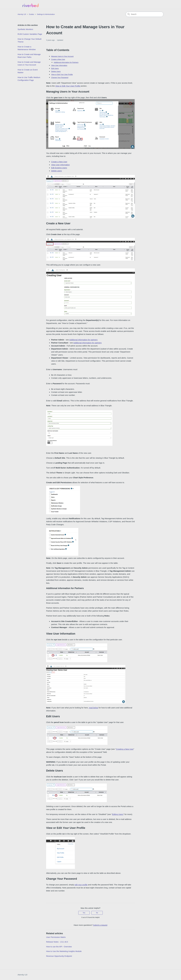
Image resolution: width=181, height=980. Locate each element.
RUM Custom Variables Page (30, 34)
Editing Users (118, 814)
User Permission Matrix (56, 937)
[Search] (145, 14)
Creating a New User (125, 749)
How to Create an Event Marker (28, 71)
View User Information (59, 65)
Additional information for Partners (66, 62)
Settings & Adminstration (46, 14)
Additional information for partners (83, 340)
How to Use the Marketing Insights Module (64, 951)
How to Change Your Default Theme (29, 40)
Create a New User (58, 59)
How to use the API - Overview (59, 947)
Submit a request (100, 925)
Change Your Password (60, 77)
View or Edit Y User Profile (62, 74)
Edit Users (55, 68)
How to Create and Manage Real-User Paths (29, 56)
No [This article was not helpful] (97, 913)
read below (93, 708)
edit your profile (81, 885)
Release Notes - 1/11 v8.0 (57, 942)
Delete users (56, 171)
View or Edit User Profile (68, 86)
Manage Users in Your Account (62, 56)
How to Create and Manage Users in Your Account (29, 63)
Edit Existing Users (59, 168)
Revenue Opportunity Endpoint (59, 956)
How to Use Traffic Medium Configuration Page (29, 79)
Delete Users (56, 71)
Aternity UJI (22, 975)
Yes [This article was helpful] (84, 913)
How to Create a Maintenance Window (27, 48)
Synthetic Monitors (25, 29)
